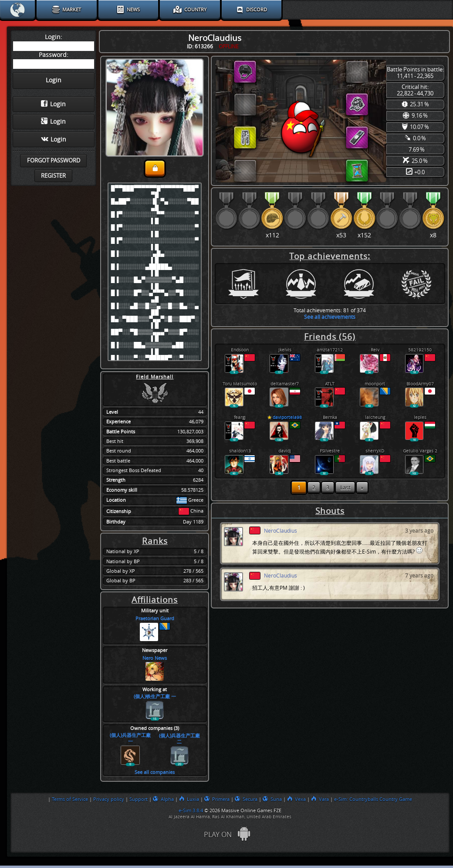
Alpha (163, 799)
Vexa (296, 799)
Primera (217, 799)
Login (53, 104)
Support (139, 799)
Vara (320, 799)
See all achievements (330, 317)
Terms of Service (70, 799)
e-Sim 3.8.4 (191, 811)
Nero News (155, 658)
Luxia (189, 799)
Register (53, 176)
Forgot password (54, 160)
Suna (272, 799)
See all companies (155, 772)
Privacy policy (109, 799)
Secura (246, 799)
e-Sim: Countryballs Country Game (373, 799)
